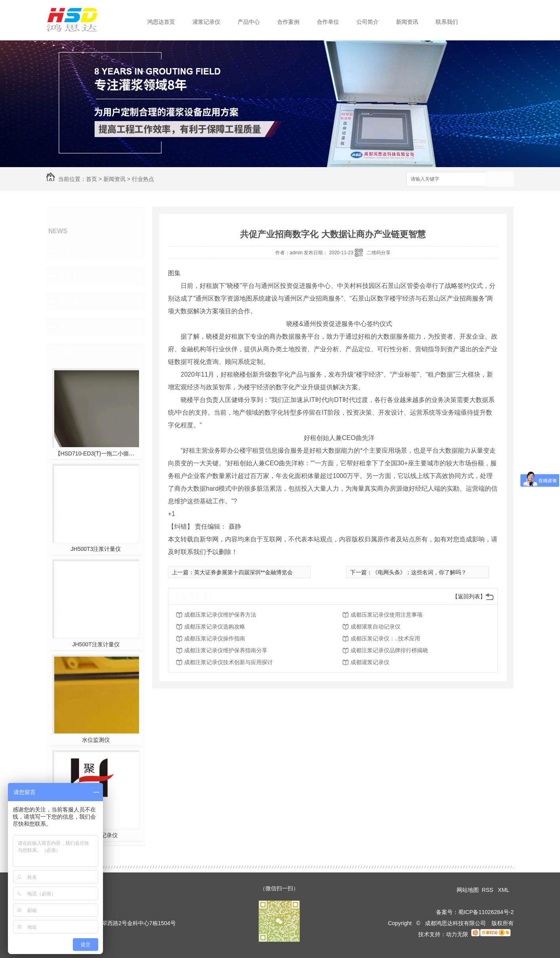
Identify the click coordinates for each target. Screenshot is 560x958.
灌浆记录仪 (206, 22)
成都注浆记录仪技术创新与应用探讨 (229, 662)
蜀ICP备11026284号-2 (486, 912)
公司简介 (368, 22)
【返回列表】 (469, 596)
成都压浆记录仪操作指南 (215, 638)
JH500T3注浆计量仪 (96, 549)
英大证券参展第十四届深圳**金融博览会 (243, 572)
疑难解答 (72, 301)
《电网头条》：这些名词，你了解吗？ (419, 572)
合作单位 (328, 22)
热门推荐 (72, 352)
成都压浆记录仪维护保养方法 (220, 615)
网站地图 (468, 890)
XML (504, 890)
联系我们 (447, 22)
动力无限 (457, 934)
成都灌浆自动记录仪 (375, 627)
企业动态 (72, 251)
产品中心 (249, 22)
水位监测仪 (96, 740)
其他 (65, 327)
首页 (91, 179)
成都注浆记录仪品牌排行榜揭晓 (389, 650)
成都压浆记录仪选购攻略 (215, 627)
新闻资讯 (407, 22)
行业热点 (143, 179)
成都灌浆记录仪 (370, 662)
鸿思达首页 (161, 22)
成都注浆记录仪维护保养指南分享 (226, 650)
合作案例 (288, 22)
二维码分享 (379, 253)
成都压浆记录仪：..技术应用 (385, 638)
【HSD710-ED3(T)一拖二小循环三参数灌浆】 (96, 453)
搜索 (500, 180)
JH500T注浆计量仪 (96, 644)
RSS (489, 890)
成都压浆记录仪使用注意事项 (387, 615)
